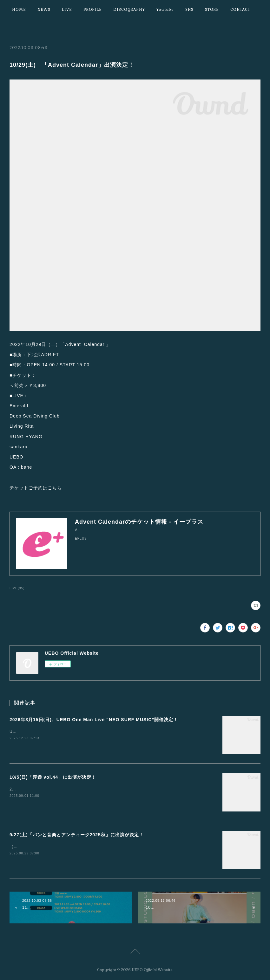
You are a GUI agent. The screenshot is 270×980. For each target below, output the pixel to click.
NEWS (44, 10)
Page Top (135, 952)
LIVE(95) (17, 588)
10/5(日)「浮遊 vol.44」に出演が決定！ (53, 777)
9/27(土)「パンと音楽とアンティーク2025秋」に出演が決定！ (77, 835)
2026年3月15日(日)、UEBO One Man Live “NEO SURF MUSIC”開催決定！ (94, 720)
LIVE (67, 10)
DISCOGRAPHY (129, 10)
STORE (212, 10)
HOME (19, 10)
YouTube (165, 10)
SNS (189, 10)
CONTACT (240, 10)
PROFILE (93, 10)
